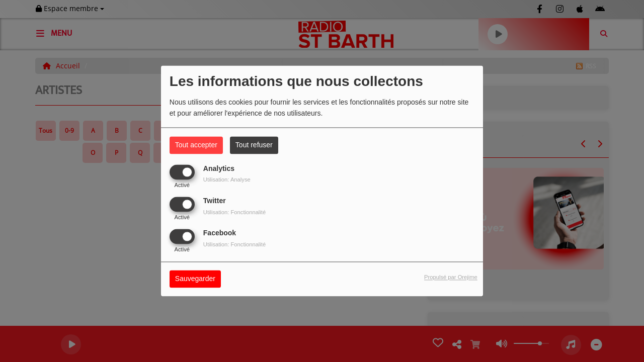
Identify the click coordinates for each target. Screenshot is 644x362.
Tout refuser (254, 145)
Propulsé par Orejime (451, 278)
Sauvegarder (195, 279)
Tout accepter (196, 145)
